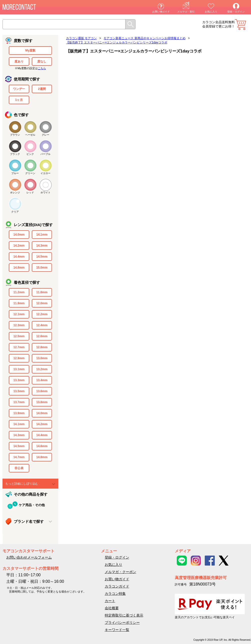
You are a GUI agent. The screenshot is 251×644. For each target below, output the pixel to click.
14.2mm (19, 246)
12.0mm (42, 303)
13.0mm (42, 358)
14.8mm (19, 268)
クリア (15, 212)
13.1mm (19, 369)
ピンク (30, 154)
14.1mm (42, 235)
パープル (45, 154)
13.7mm (19, 402)
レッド (30, 192)
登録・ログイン (236, 12)
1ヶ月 (19, 100)
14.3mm (42, 246)
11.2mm (19, 292)
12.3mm (19, 325)
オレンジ (15, 192)
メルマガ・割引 (186, 12)
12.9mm (19, 358)
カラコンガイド (117, 586)
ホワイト (45, 192)
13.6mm (42, 391)
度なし (42, 61)
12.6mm (42, 336)
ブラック (15, 154)
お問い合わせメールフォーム (29, 557)
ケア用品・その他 (32, 505)
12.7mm (19, 347)
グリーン (30, 173)
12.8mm (42, 347)
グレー (45, 135)
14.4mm (19, 257)
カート (240, 25)
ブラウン (15, 135)
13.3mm (19, 380)
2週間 (42, 89)
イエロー (45, 173)
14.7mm (19, 457)
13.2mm (42, 369)
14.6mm (42, 446)
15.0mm (42, 268)
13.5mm (19, 391)
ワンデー (19, 89)
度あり (19, 61)
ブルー (15, 173)
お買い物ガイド (161, 12)
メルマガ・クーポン (120, 572)
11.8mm (42, 292)
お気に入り (211, 12)
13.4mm (42, 380)
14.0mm (19, 235)
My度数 (30, 50)
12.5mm (19, 336)
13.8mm (42, 402)
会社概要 (112, 608)
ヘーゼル (30, 135)
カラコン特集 (115, 594)
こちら (42, 68)
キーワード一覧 (117, 630)
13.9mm (19, 413)
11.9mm (19, 303)
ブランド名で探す (29, 521)
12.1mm (19, 314)
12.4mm (42, 325)
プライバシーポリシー (122, 623)
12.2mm (42, 314)
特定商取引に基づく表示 (124, 615)
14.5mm (42, 257)
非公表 (19, 468)
